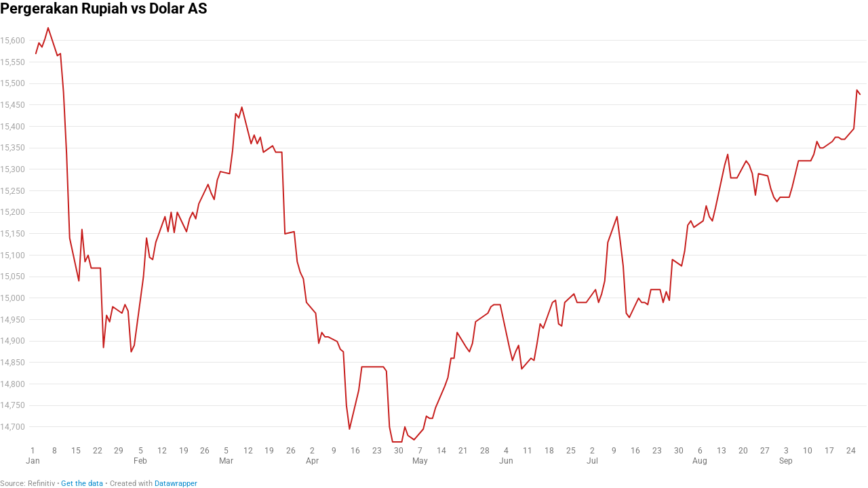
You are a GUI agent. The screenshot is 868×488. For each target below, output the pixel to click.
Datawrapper (176, 484)
